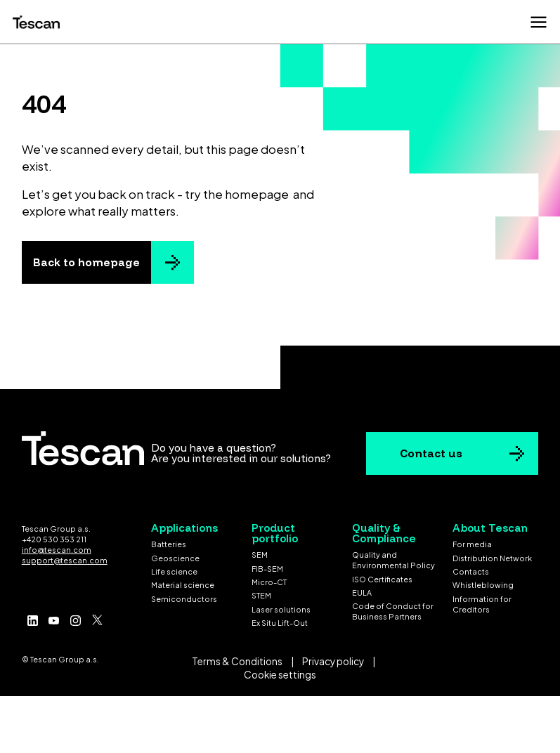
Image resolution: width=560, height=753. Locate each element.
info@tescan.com (57, 550)
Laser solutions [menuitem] (281, 609)
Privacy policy (333, 661)
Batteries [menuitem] (169, 544)
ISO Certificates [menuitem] (382, 579)
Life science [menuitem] (174, 571)
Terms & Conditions (237, 661)
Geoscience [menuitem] (175, 558)
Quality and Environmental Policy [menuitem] (393, 560)
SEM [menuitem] (260, 555)
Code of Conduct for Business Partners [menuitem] (393, 611)
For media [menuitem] (472, 544)
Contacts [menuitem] (471, 571)
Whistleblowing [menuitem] (483, 585)
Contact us (431, 453)
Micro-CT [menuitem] (269, 582)
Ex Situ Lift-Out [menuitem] (280, 623)
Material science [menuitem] (183, 585)
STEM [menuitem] (261, 595)
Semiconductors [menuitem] (184, 599)
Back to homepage (86, 262)
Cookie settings (280, 675)
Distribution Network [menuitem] (492, 558)
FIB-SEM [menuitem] (267, 569)
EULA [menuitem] (362, 592)
